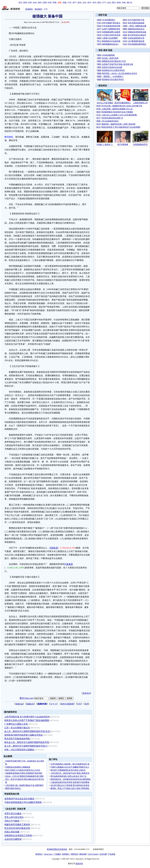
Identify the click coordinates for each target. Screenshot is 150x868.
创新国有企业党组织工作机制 (18, 835)
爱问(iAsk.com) (26, 698)
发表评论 (86, 693)
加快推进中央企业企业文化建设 (19, 799)
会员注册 (103, 854)
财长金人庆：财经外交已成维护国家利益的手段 (27, 742)
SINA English (93, 854)
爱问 (114, 3)
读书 (89, 3)
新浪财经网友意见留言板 (57, 849)
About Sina (48, 854)
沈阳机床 (54, 548)
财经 (40, 3)
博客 (55, 3)
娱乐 (35, 3)
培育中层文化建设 (13, 814)
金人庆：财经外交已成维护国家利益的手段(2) (26, 746)
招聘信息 (74, 854)
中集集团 (69, 564)
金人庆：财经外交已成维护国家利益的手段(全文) (27, 731)
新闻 (25, 3)
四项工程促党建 (12, 832)
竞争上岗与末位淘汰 (14, 817)
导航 (124, 3)
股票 (45, 3)
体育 (30, 3)
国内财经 (38, 9)
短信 (109, 3)
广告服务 (57, 854)
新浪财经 (29, 9)
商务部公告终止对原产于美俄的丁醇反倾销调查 (27, 720)
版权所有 (79, 864)
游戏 (79, 3)
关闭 (86, 704)
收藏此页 (30, 704)
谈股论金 (19, 704)
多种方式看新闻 (67, 704)
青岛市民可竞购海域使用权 (17, 739)
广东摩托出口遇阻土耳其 (16, 724)
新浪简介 (39, 854)
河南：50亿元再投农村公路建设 (19, 750)
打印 (79, 704)
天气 (104, 3)
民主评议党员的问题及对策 (17, 828)
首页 (20, 3)
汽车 (70, 3)
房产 (74, 3)
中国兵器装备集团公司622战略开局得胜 (23, 802)
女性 (84, 3)
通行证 (130, 3)
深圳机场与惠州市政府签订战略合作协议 (23, 735)
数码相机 (9, 137)
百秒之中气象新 (12, 821)
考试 (94, 3)
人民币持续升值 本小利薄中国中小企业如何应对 (27, 717)
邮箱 (119, 3)
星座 (99, 3)
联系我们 (66, 854)
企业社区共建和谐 (13, 839)
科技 (50, 3)
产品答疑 (112, 854)
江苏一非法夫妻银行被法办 (17, 728)
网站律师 (83, 854)
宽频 (65, 3)
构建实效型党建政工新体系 (17, 825)
